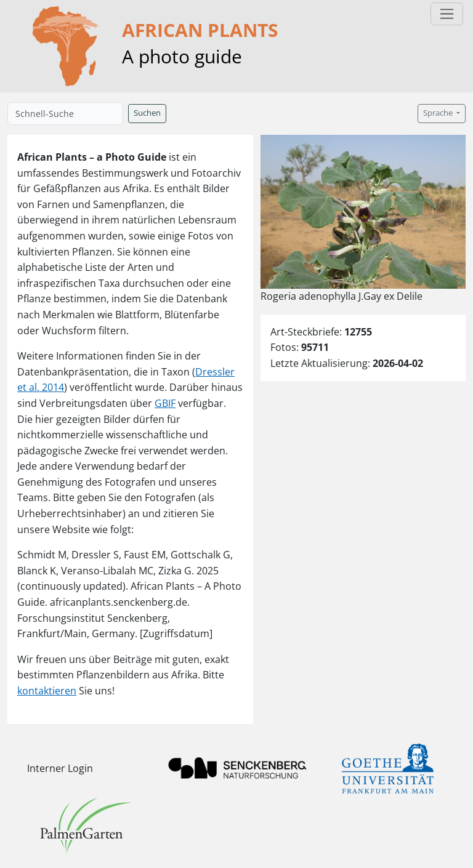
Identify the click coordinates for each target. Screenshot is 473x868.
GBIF (165, 403)
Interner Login (60, 768)
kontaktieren (47, 691)
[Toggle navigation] (447, 14)
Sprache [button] (439, 113)
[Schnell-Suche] (65, 114)
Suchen (147, 113)
